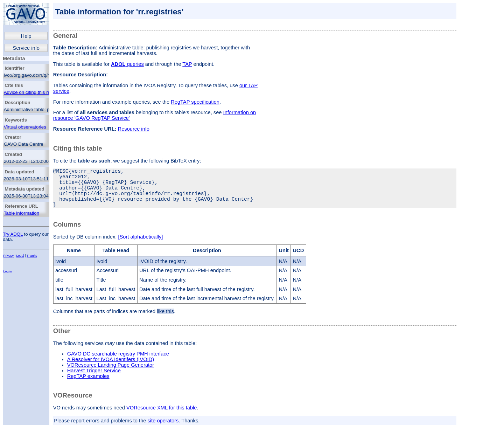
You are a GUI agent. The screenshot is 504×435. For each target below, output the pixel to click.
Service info (26, 48)
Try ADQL (13, 234)
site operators (163, 430)
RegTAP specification (195, 102)
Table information (22, 213)
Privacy (8, 256)
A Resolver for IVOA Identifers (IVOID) (111, 369)
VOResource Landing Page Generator (111, 375)
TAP (187, 64)
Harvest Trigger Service (94, 380)
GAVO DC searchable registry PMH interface (118, 364)
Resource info (134, 129)
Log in (8, 271)
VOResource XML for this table (162, 417)
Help (26, 36)
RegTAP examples (88, 386)
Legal (20, 256)
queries (127, 64)
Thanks (32, 256)
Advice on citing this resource (34, 92)
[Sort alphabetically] (140, 247)
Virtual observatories (25, 127)
